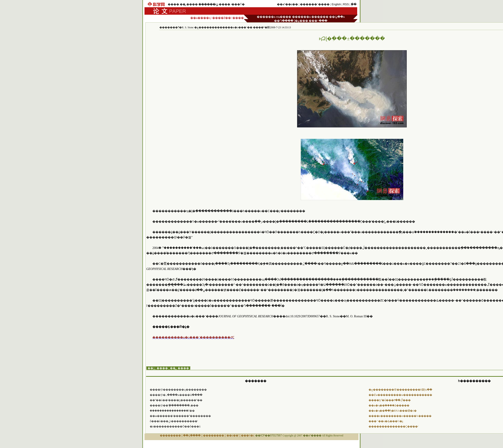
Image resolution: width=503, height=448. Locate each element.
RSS (346, 4)
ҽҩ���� (284, 17)
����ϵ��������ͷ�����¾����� (400, 416)
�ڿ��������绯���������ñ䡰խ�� (400, 390)
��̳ (183, 4)
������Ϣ (208, 4)
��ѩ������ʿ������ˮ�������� (180, 416)
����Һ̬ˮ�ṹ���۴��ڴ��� (390, 400)
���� (173, 4)
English (336, 4)
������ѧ (266, 17)
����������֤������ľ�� (172, 411)
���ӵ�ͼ (248, 436)
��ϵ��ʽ (233, 436)
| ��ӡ (150, 368)
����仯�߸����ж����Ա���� (176, 395)
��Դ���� (284, 21)
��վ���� (192, 436)
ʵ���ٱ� (238, 4)
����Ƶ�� (222, 18)
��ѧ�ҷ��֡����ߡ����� (389, 405)
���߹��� (318, 21)
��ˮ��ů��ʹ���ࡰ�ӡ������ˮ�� (176, 400)
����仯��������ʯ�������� (178, 390)
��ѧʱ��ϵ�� (287, 4)
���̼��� (320, 17)
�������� (170, 436)
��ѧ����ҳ (200, 18)
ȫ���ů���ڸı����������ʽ (174, 421)
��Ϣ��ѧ (337, 17)
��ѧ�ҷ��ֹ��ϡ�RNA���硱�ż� (393, 411)
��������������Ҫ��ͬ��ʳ (393, 427)
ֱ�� (354, 4)
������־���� (315, 4)
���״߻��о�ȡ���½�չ (386, 421)
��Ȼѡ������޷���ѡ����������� (400, 395)
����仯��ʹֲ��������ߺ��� (174, 405)
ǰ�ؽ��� (301, 21)
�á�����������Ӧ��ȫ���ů (175, 427)
